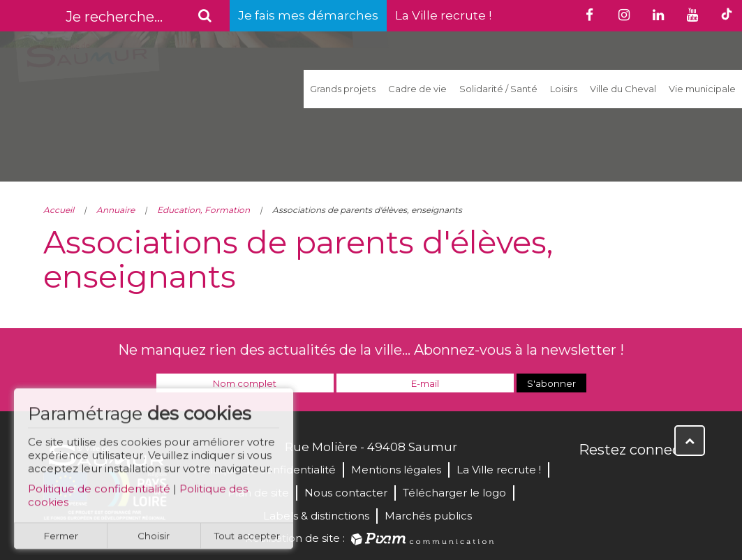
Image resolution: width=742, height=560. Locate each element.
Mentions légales (396, 470)
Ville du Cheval (623, 89)
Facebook (591, 480)
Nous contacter (346, 493)
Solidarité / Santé (498, 89)
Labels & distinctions (316, 516)
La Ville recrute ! (443, 15)
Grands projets (343, 89)
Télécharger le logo (454, 493)
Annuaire (116, 210)
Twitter (621, 480)
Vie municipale (702, 89)
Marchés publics (428, 516)
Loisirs (564, 89)
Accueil (59, 210)
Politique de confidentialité (99, 495)
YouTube (652, 480)
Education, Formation (203, 210)
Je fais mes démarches (308, 15)
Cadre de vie (417, 89)
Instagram (683, 480)
